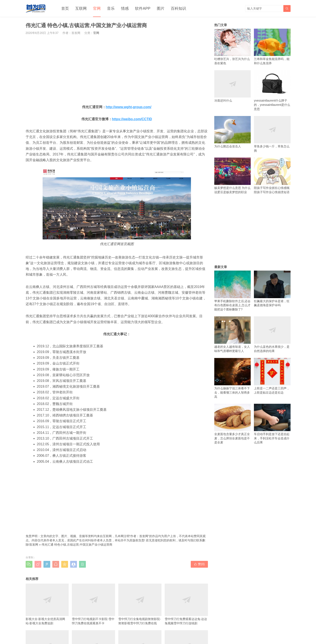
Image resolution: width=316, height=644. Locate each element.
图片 (161, 8)
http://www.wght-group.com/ (129, 107)
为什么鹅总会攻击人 (233, 132)
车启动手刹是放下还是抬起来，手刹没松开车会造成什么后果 (272, 424)
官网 (97, 8)
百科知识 (178, 8)
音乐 (111, 8)
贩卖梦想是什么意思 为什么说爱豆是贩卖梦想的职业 (233, 176)
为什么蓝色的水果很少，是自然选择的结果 (272, 335)
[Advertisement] (117, 70)
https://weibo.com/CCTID (132, 119)
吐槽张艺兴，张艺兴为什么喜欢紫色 (233, 47)
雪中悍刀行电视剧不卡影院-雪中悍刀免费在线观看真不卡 (93, 604)
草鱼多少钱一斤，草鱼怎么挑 (272, 134)
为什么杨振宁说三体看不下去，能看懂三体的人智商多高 (233, 378)
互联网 (81, 8)
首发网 (34, 545)
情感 (125, 8)
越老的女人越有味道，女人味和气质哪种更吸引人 (233, 335)
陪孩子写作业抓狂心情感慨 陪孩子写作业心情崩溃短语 (272, 176)
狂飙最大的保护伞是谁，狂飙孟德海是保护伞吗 (272, 289)
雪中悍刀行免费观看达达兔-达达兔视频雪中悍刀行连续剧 (186, 604)
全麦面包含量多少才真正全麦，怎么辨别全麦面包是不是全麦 (233, 424)
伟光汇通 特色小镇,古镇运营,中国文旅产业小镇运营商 (77, 545)
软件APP (143, 8)
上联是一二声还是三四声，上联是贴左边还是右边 (272, 376)
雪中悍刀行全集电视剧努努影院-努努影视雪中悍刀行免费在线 (140, 604)
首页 (65, 8)
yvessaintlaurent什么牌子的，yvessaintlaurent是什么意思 (272, 90)
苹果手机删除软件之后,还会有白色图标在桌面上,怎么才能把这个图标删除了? (233, 291)
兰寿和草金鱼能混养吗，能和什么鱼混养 (272, 47)
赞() (199, 564)
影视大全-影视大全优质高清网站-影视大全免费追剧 (47, 604)
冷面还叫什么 (233, 86)
